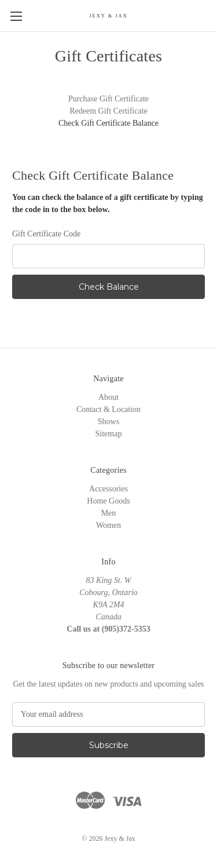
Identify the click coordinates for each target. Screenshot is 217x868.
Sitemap (109, 434)
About (108, 397)
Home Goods (108, 501)
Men (109, 513)
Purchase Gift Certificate (108, 99)
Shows (108, 422)
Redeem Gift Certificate (108, 111)
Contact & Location (108, 409)
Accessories (108, 489)
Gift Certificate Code (46, 234)
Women (108, 525)
